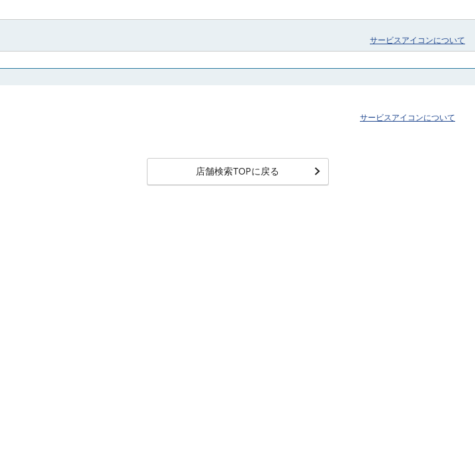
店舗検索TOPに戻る (258, 171)
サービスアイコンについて (417, 40)
